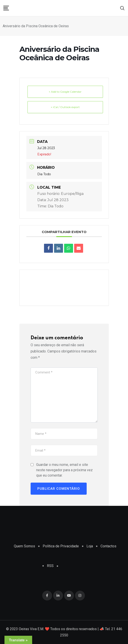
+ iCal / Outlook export (65, 107)
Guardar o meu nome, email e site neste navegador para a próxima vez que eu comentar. (64, 470)
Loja (90, 546)
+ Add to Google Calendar (65, 92)
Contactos (108, 546)
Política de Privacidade (61, 546)
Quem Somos (24, 546)
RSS (50, 566)
